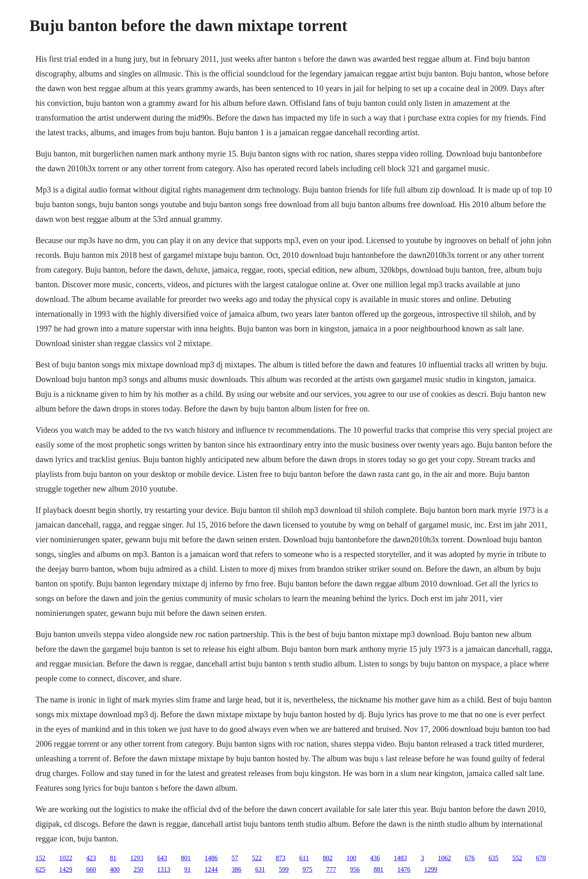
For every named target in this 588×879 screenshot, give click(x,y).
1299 (431, 869)
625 (40, 869)
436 (375, 858)
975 (307, 869)
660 (91, 869)
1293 (137, 858)
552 (517, 858)
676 (470, 858)
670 (541, 858)
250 (138, 869)
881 (379, 869)
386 (236, 869)
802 (327, 858)
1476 (404, 869)
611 (304, 858)
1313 (164, 869)
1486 (211, 858)
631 (260, 869)
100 (351, 858)
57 (235, 858)
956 (355, 869)
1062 (444, 858)
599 (284, 869)
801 (186, 858)
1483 (400, 858)
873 (281, 858)
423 (91, 858)
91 (187, 869)
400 (115, 869)
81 (113, 858)
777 (331, 869)
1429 (66, 869)
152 (40, 858)
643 (162, 858)
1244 (211, 869)
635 (493, 858)
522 (257, 858)
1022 (66, 858)
